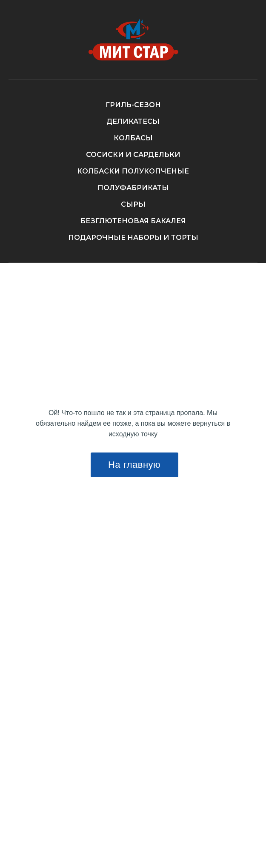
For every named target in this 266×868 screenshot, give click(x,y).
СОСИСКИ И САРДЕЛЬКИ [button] (133, 155)
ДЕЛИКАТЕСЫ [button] (133, 121)
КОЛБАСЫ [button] (133, 138)
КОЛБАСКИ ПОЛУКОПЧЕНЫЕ (133, 171)
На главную (134, 465)
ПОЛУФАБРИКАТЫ (133, 188)
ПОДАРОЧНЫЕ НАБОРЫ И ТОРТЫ (133, 238)
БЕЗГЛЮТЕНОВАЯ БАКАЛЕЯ (133, 221)
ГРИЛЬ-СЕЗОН (133, 105)
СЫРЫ (133, 204)
